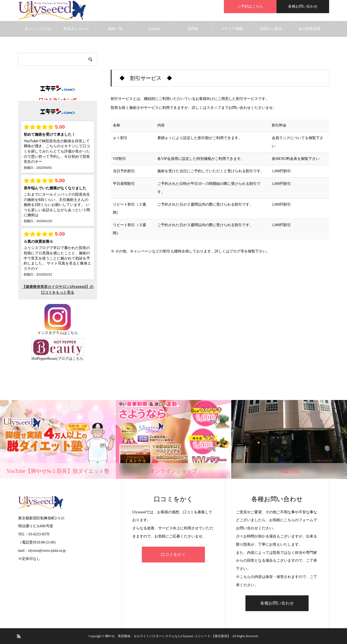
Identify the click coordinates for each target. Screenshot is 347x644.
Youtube (154, 29)
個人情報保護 (309, 29)
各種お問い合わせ (303, 6)
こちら (72, 333)
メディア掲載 (232, 29)
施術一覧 (115, 29)
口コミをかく (173, 554)
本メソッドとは (38, 29)
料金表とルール (76, 29)
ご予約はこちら (250, 6)
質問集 (193, 29)
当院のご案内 (271, 29)
